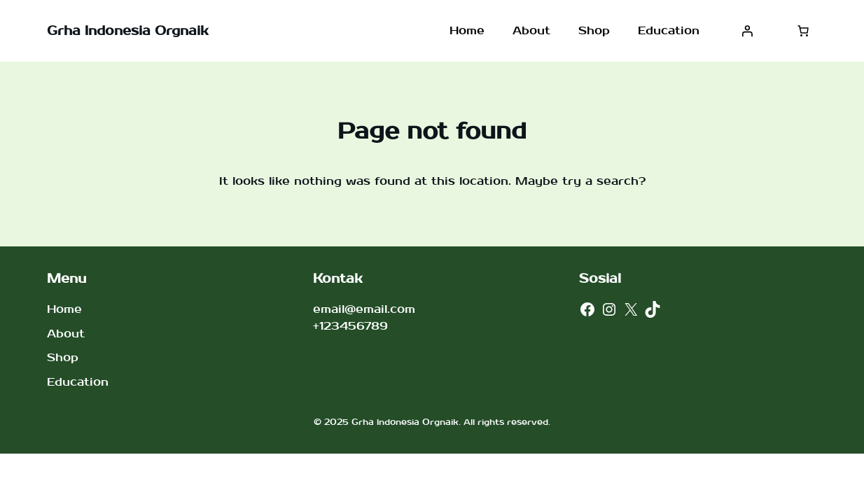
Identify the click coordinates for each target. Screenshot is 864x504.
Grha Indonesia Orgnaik (128, 31)
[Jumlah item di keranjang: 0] (803, 31)
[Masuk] (747, 31)
